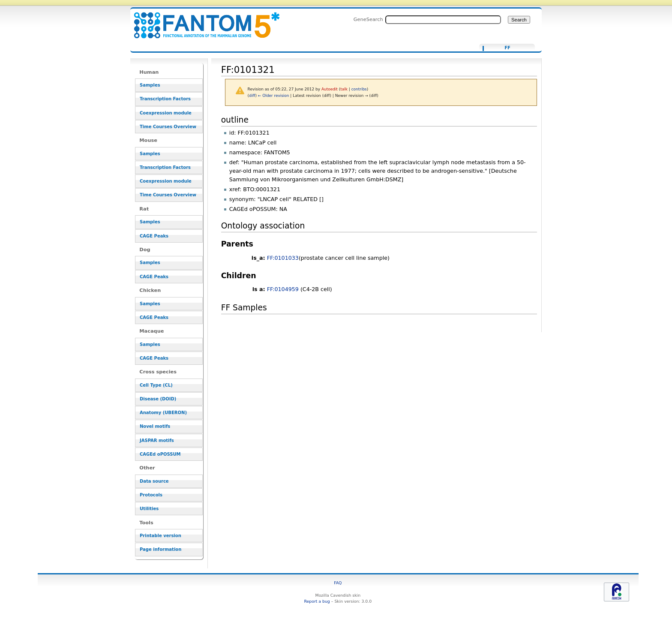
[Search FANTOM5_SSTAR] (443, 20)
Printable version (160, 536)
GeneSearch (368, 19)
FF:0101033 (283, 258)
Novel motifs (155, 426)
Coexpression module (166, 113)
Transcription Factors (165, 99)
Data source (154, 481)
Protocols (151, 495)
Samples (150, 85)
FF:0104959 (283, 289)
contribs (359, 89)
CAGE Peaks (154, 236)
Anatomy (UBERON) (163, 413)
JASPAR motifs (157, 440)
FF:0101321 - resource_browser (201, 20)
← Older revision (274, 96)
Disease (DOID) (158, 399)
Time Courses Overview (168, 127)
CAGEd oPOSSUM (160, 454)
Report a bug (317, 601)
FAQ (338, 583)
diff (252, 96)
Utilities (149, 509)
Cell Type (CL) (156, 385)
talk (344, 89)
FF (507, 48)
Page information (160, 549)
